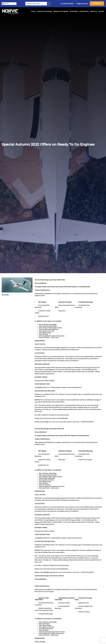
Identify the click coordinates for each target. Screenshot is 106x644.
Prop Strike (74, 11)
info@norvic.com (82, 4)
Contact (101, 11)
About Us (93, 11)
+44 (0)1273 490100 (67, 4)
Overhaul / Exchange (44, 11)
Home (33, 11)
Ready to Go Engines (61, 11)
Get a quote (97, 3)
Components (84, 11)
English (6, 4)
